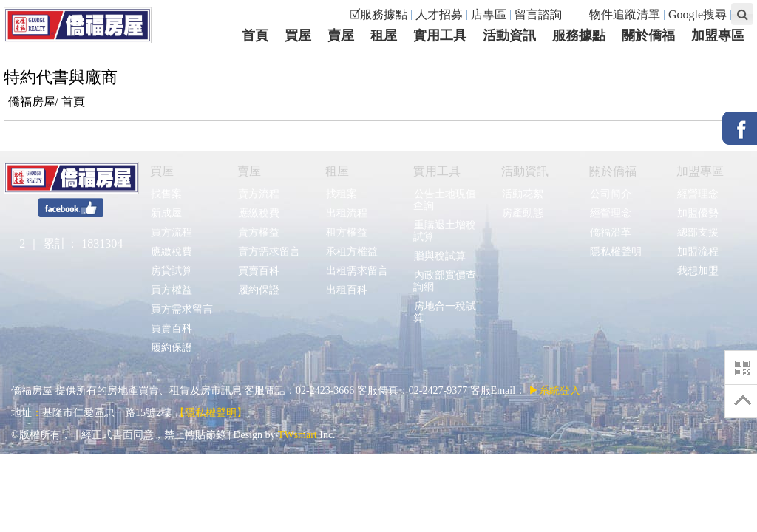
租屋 (337, 171)
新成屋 (166, 213)
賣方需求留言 (269, 252)
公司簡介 (610, 194)
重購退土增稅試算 (445, 231)
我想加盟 (697, 271)
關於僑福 (613, 171)
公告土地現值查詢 (445, 200)
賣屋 (249, 171)
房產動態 (522, 213)
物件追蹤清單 (617, 14)
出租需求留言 (357, 271)
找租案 (341, 194)
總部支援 (697, 232)
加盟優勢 (697, 213)
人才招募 (439, 14)
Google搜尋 (697, 14)
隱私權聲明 (615, 252)
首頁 (73, 102)
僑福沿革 (610, 232)
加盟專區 (700, 171)
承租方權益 (352, 252)
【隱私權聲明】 (211, 413)
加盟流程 (697, 252)
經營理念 (610, 213)
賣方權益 (258, 232)
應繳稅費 (171, 252)
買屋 (162, 171)
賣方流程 (258, 194)
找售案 (166, 194)
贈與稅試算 (439, 256)
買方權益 (171, 290)
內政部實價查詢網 (445, 281)
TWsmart (298, 435)
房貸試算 (171, 271)
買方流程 (171, 232)
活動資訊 (525, 171)
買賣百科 (171, 328)
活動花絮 (522, 194)
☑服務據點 (378, 14)
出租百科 (346, 290)
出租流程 (346, 213)
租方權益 (346, 232)
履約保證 (171, 348)
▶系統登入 (554, 391)
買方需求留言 (181, 309)
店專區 (489, 14)
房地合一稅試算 (445, 312)
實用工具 (437, 171)
